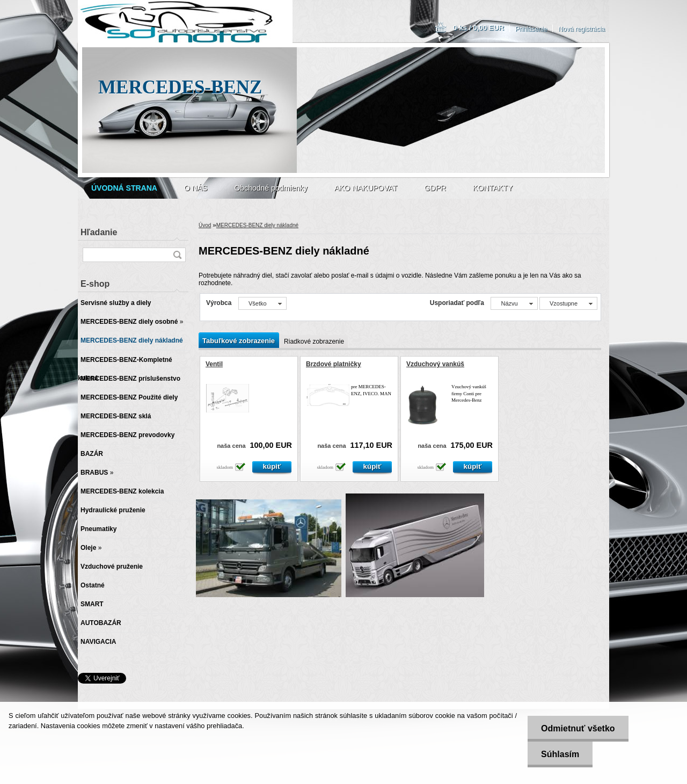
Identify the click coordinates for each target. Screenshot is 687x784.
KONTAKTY (493, 188)
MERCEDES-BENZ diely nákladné (257, 225)
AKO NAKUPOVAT (366, 188)
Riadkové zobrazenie (314, 342)
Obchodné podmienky (271, 188)
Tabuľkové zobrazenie (239, 341)
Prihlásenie (531, 29)
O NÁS (196, 188)
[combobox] (514, 303)
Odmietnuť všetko (578, 728)
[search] (177, 255)
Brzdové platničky (334, 364)
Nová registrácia (582, 29)
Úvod (205, 225)
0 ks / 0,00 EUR (478, 28)
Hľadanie (99, 232)
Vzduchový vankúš (435, 364)
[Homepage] (124, 188)
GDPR (435, 188)
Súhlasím (560, 754)
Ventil (214, 364)
